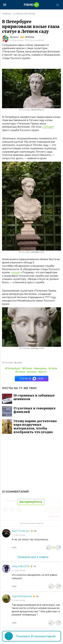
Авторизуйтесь (31, 502)
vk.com (18, 363)
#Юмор (27, 368)
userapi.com (37, 252)
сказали (16, 272)
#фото (42, 372)
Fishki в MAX (32, 379)
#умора (32, 372)
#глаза (53, 368)
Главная (6, 13)
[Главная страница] (32, 5)
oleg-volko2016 (21, 566)
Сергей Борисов (22, 596)
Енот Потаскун (21, 531)
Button (14, 37)
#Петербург (13, 368)
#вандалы (40, 368)
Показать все (33, 557)
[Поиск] (57, 5)
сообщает (48, 127)
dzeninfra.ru (37, 110)
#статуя (20, 372)
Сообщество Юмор (24, 13)
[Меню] (5, 5)
